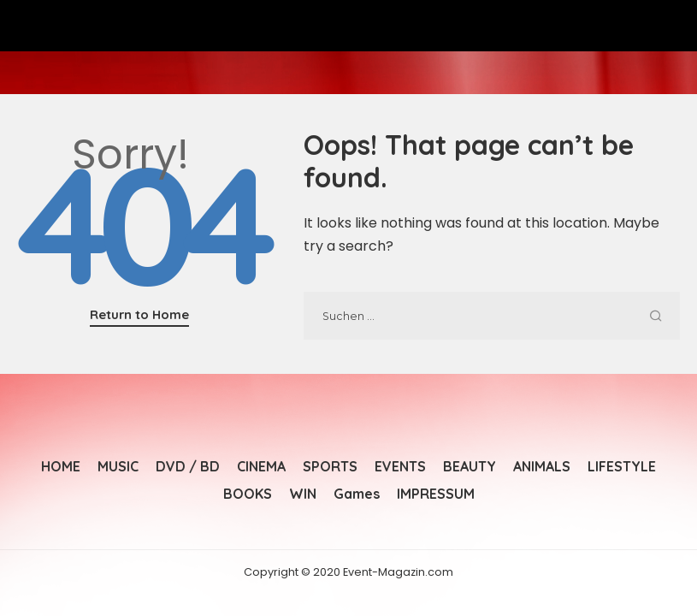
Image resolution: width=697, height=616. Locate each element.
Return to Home (139, 314)
